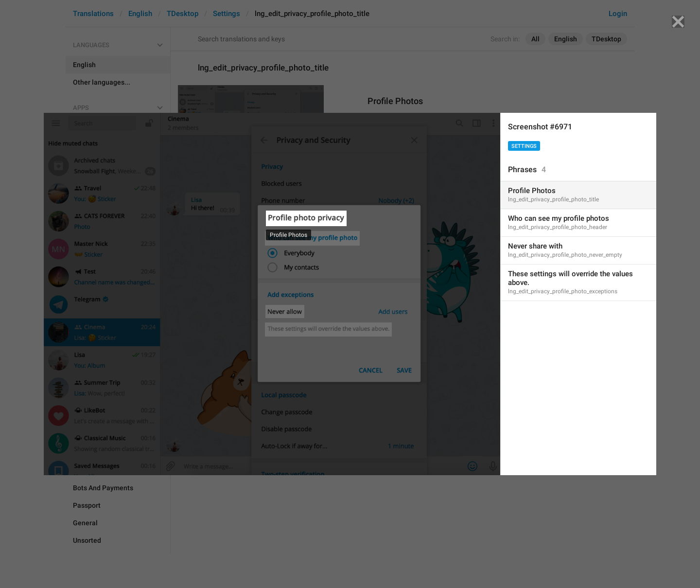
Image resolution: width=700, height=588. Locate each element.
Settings (524, 146)
